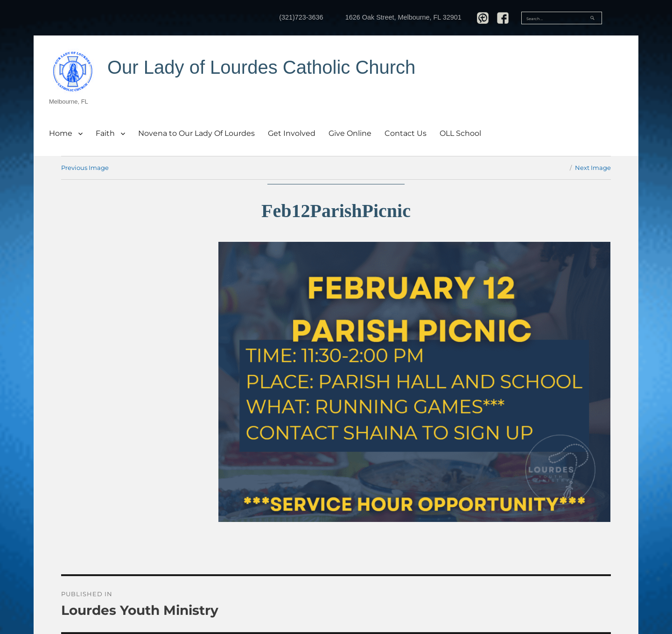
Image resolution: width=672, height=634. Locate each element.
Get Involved (292, 133)
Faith (105, 133)
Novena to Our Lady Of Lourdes (196, 133)
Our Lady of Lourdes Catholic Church (261, 67)
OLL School (460, 133)
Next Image (593, 168)
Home (61, 133)
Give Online (350, 133)
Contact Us (406, 133)
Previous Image (85, 168)
